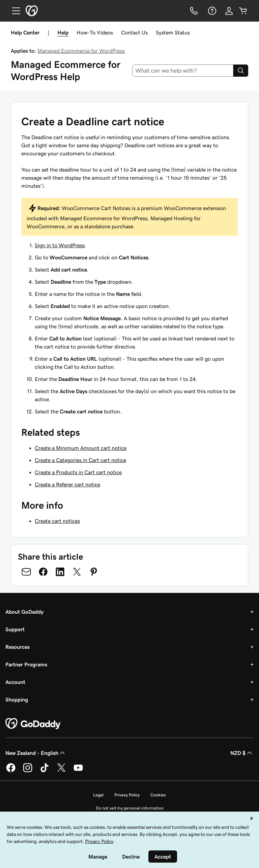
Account (15, 682)
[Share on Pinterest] (94, 572)
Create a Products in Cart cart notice (78, 472)
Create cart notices (57, 521)
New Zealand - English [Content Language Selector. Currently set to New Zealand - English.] (36, 753)
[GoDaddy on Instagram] (28, 771)
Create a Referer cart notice (67, 484)
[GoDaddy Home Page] (33, 724)
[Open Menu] (13, 11)
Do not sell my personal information (130, 808)
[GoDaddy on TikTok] (45, 771)
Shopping (17, 699)
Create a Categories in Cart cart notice (80, 460)
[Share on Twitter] (77, 572)
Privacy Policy (127, 795)
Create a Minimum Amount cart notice (81, 448)
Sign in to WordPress (60, 245)
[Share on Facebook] (43, 572)
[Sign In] (229, 11)
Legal (98, 795)
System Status (173, 32)
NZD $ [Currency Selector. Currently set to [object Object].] (242, 753)
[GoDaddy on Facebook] (11, 771)
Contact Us (134, 32)
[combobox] (183, 71)
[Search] (241, 71)
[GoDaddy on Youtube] (78, 771)
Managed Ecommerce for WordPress (81, 51)
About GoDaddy (24, 612)
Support (15, 629)
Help (63, 32)
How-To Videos (95, 32)
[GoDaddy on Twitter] (61, 771)
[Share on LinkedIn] (60, 572)
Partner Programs (26, 664)
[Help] (211, 11)
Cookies (158, 795)
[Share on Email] (26, 572)
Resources (18, 647)
